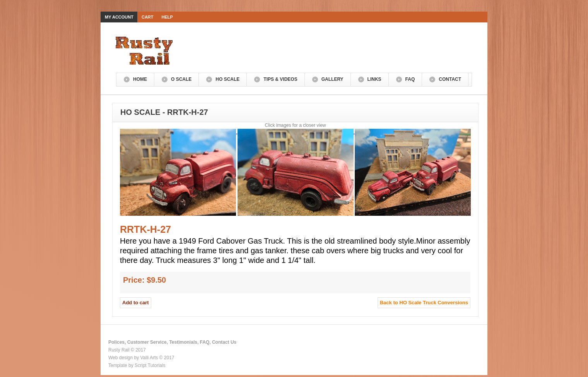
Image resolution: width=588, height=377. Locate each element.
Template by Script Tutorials (137, 365)
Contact (450, 79)
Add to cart (136, 303)
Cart (148, 17)
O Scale (181, 79)
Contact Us (224, 342)
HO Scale (227, 79)
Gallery (332, 79)
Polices (116, 342)
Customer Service (147, 342)
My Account (119, 17)
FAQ (410, 79)
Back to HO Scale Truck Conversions (424, 303)
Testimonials (183, 342)
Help (167, 17)
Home (140, 79)
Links (374, 79)
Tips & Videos (280, 79)
